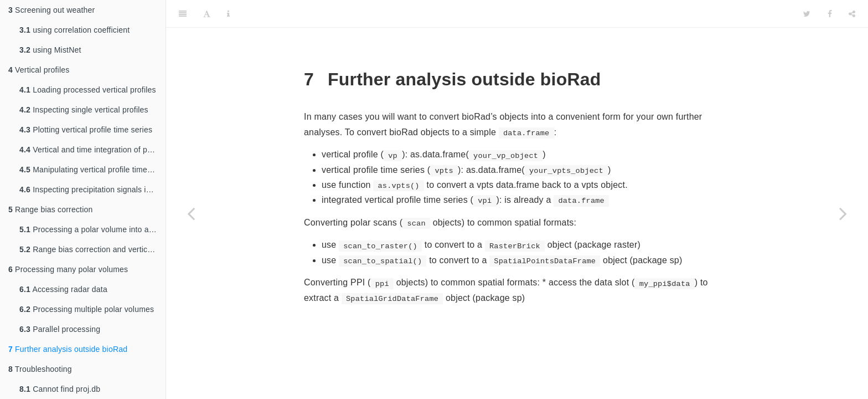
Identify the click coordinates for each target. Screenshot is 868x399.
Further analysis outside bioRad (68, 349)
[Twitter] (807, 14)
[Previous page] (191, 213)
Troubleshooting (40, 369)
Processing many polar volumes (68, 269)
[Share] (852, 14)
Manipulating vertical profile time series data (92, 170)
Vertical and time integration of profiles (92, 150)
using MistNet (50, 50)
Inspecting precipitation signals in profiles (92, 190)
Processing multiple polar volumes (87, 309)
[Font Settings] (207, 14)
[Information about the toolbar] (228, 14)
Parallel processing (60, 329)
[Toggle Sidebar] (183, 14)
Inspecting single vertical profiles (84, 110)
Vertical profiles (39, 70)
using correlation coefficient (74, 30)
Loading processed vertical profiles (88, 90)
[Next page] (843, 213)
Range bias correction (50, 209)
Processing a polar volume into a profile (92, 229)
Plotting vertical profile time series (86, 130)
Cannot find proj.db (60, 389)
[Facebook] (830, 14)
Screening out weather (51, 10)
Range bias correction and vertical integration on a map (92, 249)
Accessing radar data (63, 289)
